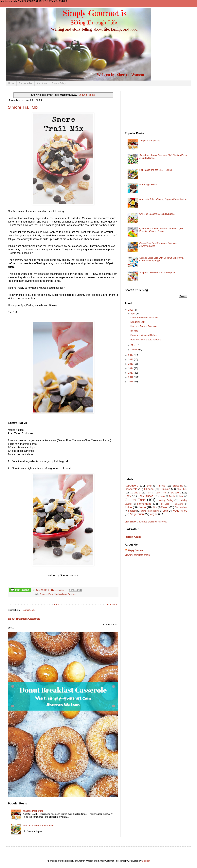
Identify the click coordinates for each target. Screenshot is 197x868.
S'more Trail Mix (23, 107)
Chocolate (182, 489)
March (134, 345)
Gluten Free (135, 500)
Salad (165, 507)
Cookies (135, 493)
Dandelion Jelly (138, 322)
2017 (131, 355)
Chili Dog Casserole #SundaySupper (157, 214)
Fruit (181, 496)
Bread (162, 486)
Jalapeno (179, 504)
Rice (155, 507)
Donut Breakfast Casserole (24, 619)
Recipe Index (26, 83)
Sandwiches (181, 507)
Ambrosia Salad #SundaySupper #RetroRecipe (163, 199)
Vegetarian (137, 514)
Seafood (132, 511)
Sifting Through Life (150, 511)
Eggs (162, 496)
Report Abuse (133, 537)
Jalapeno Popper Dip (33, 811)
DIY (149, 493)
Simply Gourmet (136, 551)
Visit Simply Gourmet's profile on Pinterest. (146, 522)
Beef (149, 486)
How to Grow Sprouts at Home (146, 340)
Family (172, 496)
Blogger (146, 861)
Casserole (131, 489)
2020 (131, 310)
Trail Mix (72, 594)
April (133, 314)
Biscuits (134, 331)
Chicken (165, 489)
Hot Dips (164, 504)
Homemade (144, 504)
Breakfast (178, 486)
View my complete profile (137, 555)
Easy (51, 594)
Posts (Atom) (29, 610)
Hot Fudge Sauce (148, 185)
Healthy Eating (165, 500)
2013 (131, 373)
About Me (42, 83)
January (135, 350)
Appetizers (131, 486)
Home (11, 83)
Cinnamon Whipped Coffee (144, 335)
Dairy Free (161, 493)
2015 (131, 364)
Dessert (44, 594)
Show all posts (87, 95)
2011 (131, 382)
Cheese (149, 489)
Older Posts (112, 605)
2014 (131, 368)
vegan (154, 514)
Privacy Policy (59, 83)
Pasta (142, 507)
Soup (165, 511)
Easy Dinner (145, 496)
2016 (131, 359)
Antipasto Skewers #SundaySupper (157, 273)
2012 (131, 377)
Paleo (128, 507)
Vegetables (180, 511)
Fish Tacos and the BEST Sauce (39, 826)
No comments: (58, 590)
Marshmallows (60, 594)
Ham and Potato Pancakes (144, 326)
